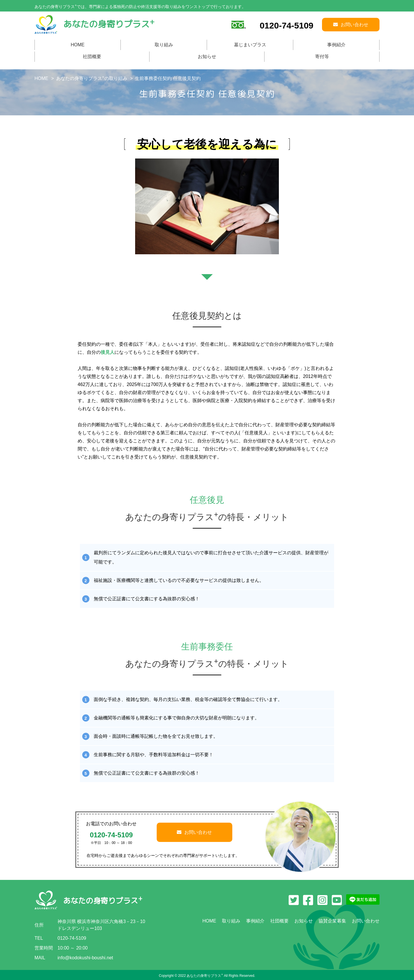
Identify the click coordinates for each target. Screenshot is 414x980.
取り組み (164, 45)
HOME (78, 45)
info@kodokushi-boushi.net (85, 958)
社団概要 (92, 57)
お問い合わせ (194, 832)
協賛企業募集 (332, 921)
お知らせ (207, 57)
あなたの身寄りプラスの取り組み (92, 78)
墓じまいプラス (250, 45)
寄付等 (322, 57)
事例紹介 (336, 45)
